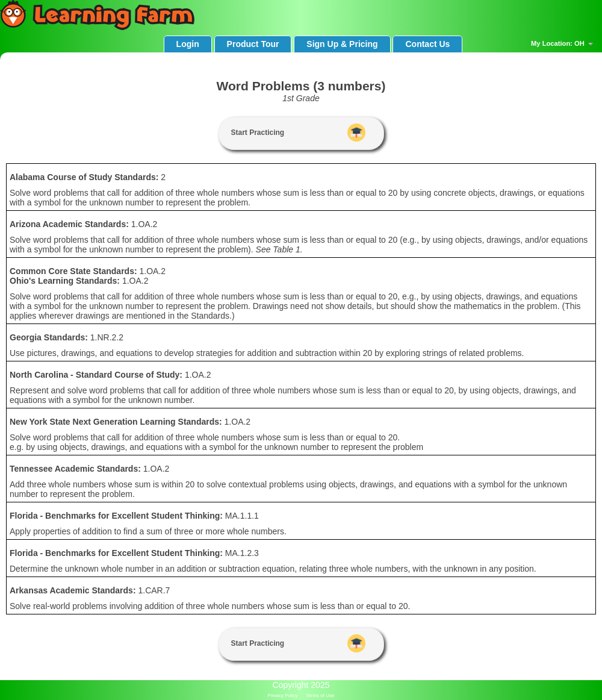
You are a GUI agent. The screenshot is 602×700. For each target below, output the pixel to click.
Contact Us (427, 44)
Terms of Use (320, 695)
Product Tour (253, 44)
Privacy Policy (283, 695)
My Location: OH (563, 44)
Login (188, 44)
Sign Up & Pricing (342, 44)
